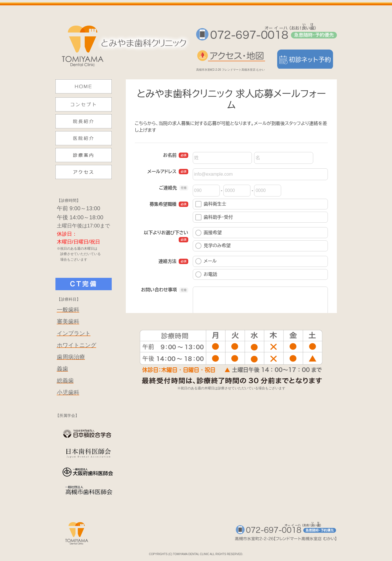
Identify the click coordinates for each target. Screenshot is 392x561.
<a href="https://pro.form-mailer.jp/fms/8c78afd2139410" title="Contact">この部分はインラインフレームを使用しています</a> (231, 196)
